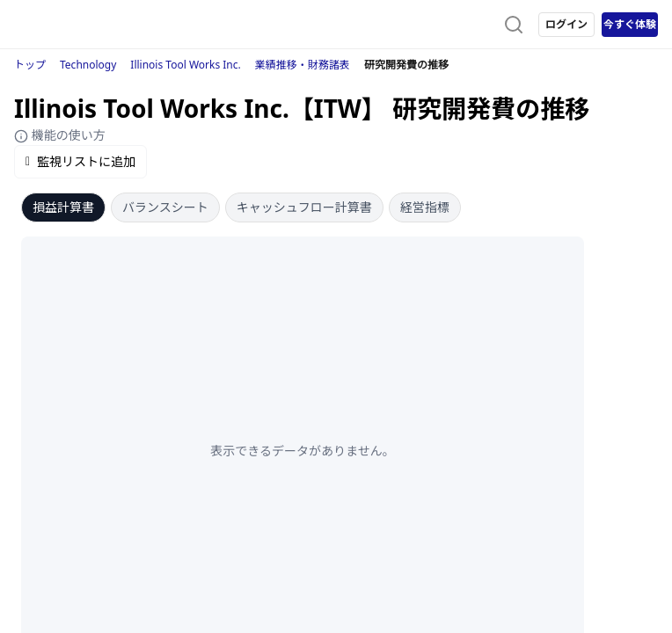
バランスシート (165, 207)
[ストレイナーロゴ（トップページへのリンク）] (84, 25)
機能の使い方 (60, 135)
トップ (30, 65)
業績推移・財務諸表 (303, 65)
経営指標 (425, 207)
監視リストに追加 (80, 161)
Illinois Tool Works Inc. (185, 65)
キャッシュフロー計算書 (304, 207)
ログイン (566, 24)
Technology (88, 65)
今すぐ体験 (630, 24)
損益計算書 (63, 207)
